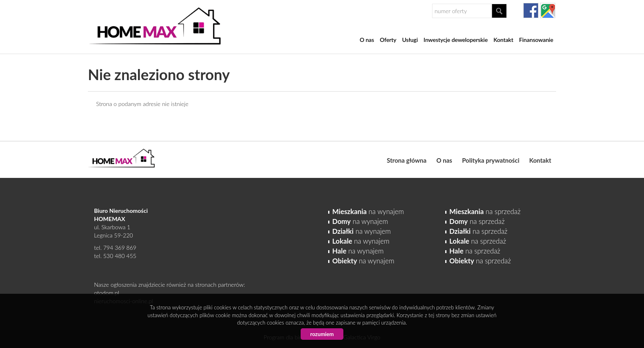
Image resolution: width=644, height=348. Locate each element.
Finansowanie (536, 40)
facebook (531, 10)
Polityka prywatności (491, 160)
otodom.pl (107, 293)
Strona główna (407, 160)
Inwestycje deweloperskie (455, 40)
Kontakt (503, 40)
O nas (367, 40)
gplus (548, 10)
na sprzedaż (485, 211)
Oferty (388, 40)
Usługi (410, 40)
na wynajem (368, 211)
